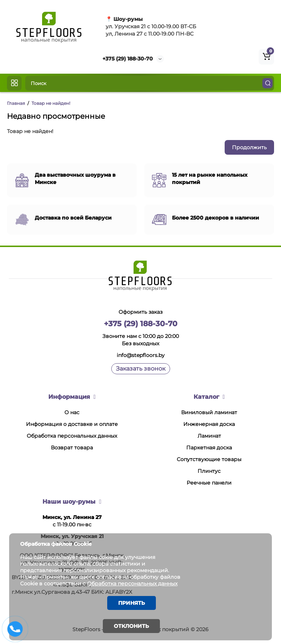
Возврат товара (72, 448)
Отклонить (131, 626)
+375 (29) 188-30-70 (128, 59)
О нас (72, 412)
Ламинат (209, 436)
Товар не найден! (51, 103)
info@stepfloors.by (141, 355)
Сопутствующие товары (209, 459)
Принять (132, 603)
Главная (16, 103)
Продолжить (249, 147)
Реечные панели (209, 483)
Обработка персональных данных (72, 436)
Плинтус (209, 471)
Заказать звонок (141, 369)
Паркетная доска (209, 448)
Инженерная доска (209, 424)
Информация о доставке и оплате (72, 424)
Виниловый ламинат (209, 412)
